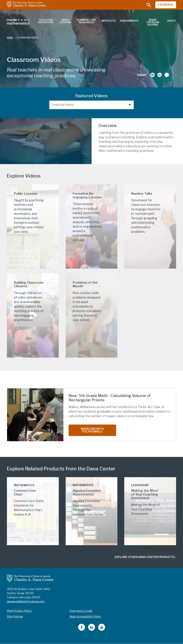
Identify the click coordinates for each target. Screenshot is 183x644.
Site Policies (15, 617)
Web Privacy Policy (19, 611)
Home (10, 38)
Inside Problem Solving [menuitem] (153, 22)
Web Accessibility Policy (85, 617)
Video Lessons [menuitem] (65, 21)
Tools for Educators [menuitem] (46, 21)
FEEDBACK (166, 5)
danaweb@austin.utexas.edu (26, 602)
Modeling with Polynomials (92, 430)
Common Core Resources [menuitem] (86, 21)
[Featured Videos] (92, 105)
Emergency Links (81, 611)
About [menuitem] (172, 21)
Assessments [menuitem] (129, 21)
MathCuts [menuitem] (109, 21)
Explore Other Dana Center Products (144, 557)
